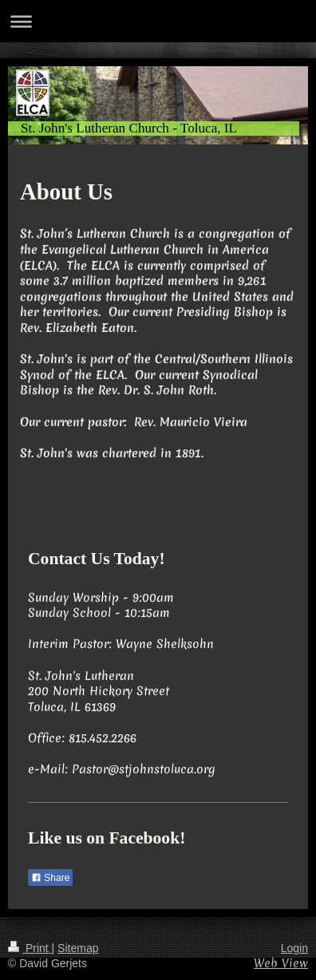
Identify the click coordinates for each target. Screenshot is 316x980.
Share (50, 878)
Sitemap (78, 948)
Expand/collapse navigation (158, 21)
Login (294, 948)
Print (30, 948)
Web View (281, 963)
